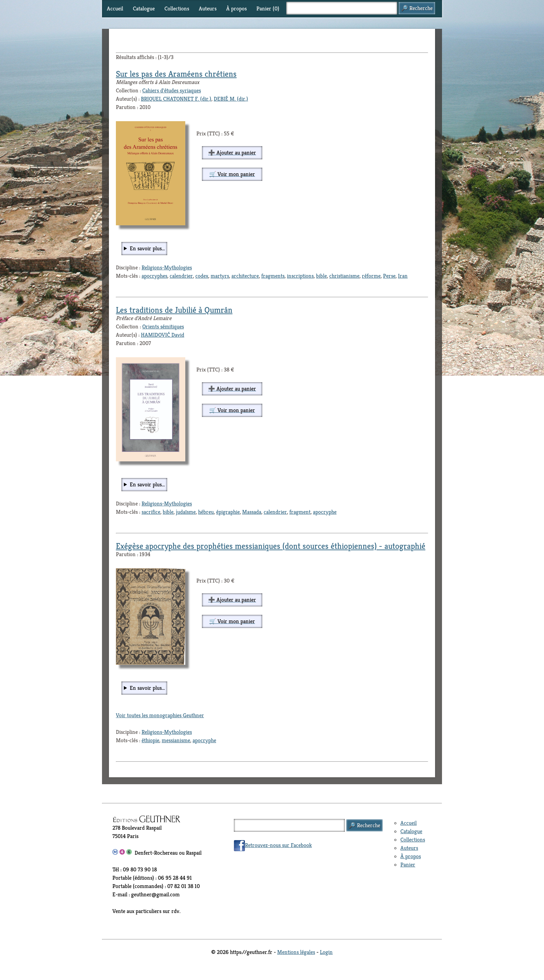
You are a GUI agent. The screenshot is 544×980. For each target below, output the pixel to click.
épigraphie (228, 512)
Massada (252, 512)
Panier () (268, 9)
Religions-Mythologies (167, 267)
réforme (371, 276)
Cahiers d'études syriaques (172, 90)
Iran (403, 276)
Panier (408, 865)
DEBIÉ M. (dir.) (231, 99)
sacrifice (151, 512)
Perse (389, 276)
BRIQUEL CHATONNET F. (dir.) (176, 99)
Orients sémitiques (163, 326)
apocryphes (154, 276)
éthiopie (150, 740)
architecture (245, 276)
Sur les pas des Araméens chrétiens (176, 74)
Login (326, 952)
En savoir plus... (147, 248)
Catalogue (144, 9)
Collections (177, 9)
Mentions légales (296, 952)
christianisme (344, 276)
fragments (273, 276)
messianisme (176, 740)
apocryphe (325, 512)
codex (202, 276)
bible (321, 276)
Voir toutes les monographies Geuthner (160, 715)
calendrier (181, 276)
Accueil (115, 9)
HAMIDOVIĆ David (163, 335)
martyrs (220, 276)
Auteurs (208, 9)
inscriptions (300, 276)
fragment (300, 512)
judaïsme (186, 512)
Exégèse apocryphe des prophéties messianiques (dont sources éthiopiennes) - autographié (271, 546)
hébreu (206, 512)
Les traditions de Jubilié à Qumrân (174, 310)
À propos (236, 9)
